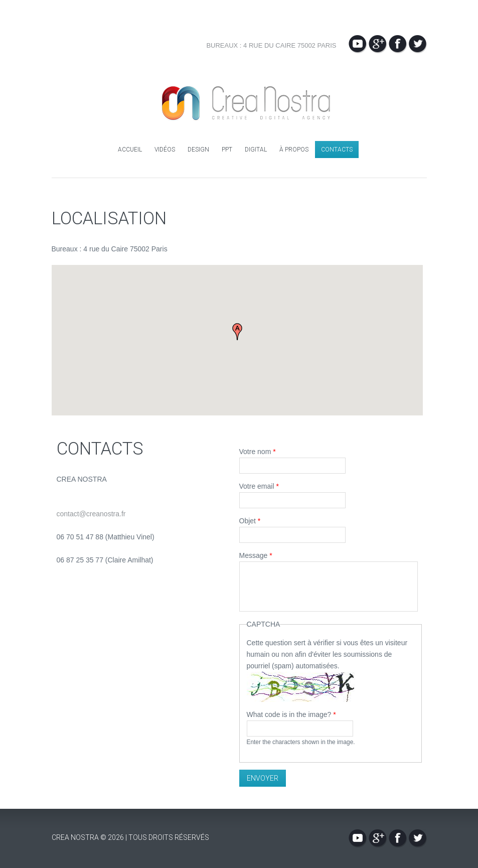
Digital (256, 150)
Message (256, 555)
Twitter (418, 44)
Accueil (130, 150)
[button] (237, 332)
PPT (227, 150)
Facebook (398, 44)
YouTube (358, 44)
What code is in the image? (291, 714)
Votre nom (258, 452)
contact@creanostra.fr (91, 514)
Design (198, 150)
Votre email (259, 486)
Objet (250, 521)
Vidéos (165, 150)
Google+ (378, 44)
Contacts (337, 150)
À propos (294, 150)
